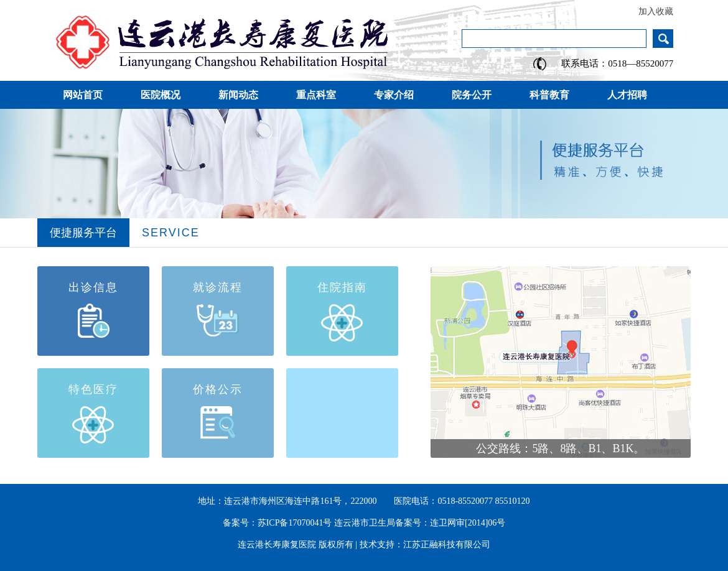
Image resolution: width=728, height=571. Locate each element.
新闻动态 (238, 95)
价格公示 (218, 389)
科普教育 (549, 95)
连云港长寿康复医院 (277, 545)
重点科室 (316, 95)
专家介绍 (394, 95)
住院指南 (342, 287)
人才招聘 (627, 95)
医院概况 (161, 95)
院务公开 (472, 95)
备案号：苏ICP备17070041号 (278, 523)
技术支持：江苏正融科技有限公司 (425, 545)
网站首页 (83, 95)
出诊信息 (93, 287)
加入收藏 (656, 12)
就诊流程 (218, 287)
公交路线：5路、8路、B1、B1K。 (560, 448)
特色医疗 (93, 389)
